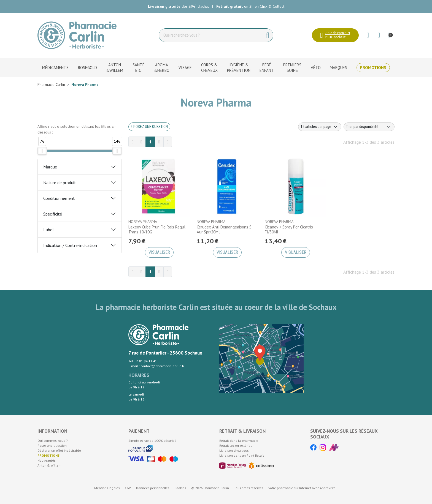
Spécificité (53, 214)
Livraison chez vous (234, 450)
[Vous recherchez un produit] (211, 35)
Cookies (180, 488)
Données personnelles (153, 488)
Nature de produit (60, 182)
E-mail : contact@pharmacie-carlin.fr (156, 366)
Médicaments (55, 68)
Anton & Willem (49, 465)
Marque (50, 167)
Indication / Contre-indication (70, 245)
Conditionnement (59, 198)
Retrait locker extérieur (236, 446)
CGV (128, 488)
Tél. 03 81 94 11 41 (143, 361)
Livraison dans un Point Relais (242, 455)
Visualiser (159, 252)
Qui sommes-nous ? (53, 441)
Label (48, 230)
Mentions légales (107, 488)
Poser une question (52, 446)
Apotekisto (302, 488)
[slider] (42, 151)
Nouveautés (47, 460)
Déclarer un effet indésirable (59, 450)
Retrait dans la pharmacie (239, 441)
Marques (338, 68)
